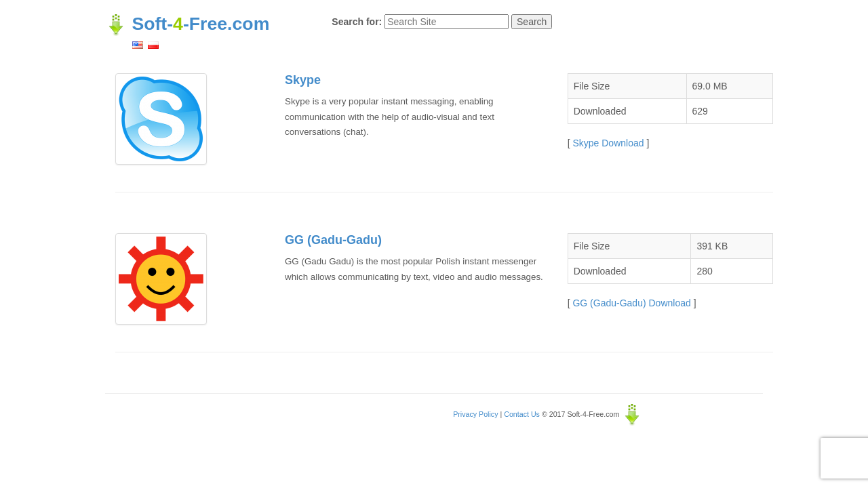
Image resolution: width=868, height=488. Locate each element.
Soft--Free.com (187, 24)
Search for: (357, 22)
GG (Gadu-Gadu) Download (631, 303)
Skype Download (608, 143)
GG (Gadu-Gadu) (333, 240)
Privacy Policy (475, 414)
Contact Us (522, 414)
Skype (303, 80)
